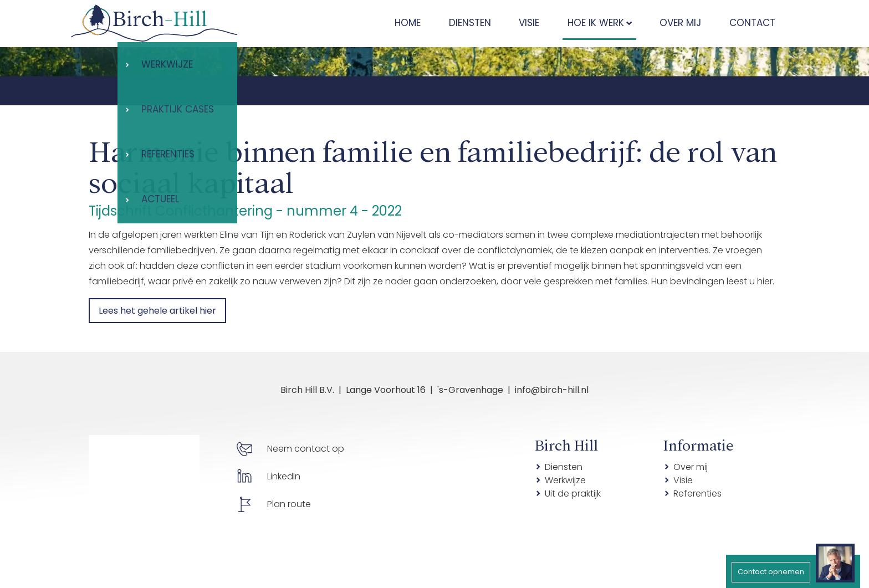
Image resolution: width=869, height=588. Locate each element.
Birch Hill (566, 444)
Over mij (691, 467)
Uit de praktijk (573, 494)
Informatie (699, 444)
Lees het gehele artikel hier (157, 311)
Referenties (697, 494)
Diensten (564, 467)
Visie (683, 480)
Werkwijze (565, 480)
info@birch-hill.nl (552, 390)
